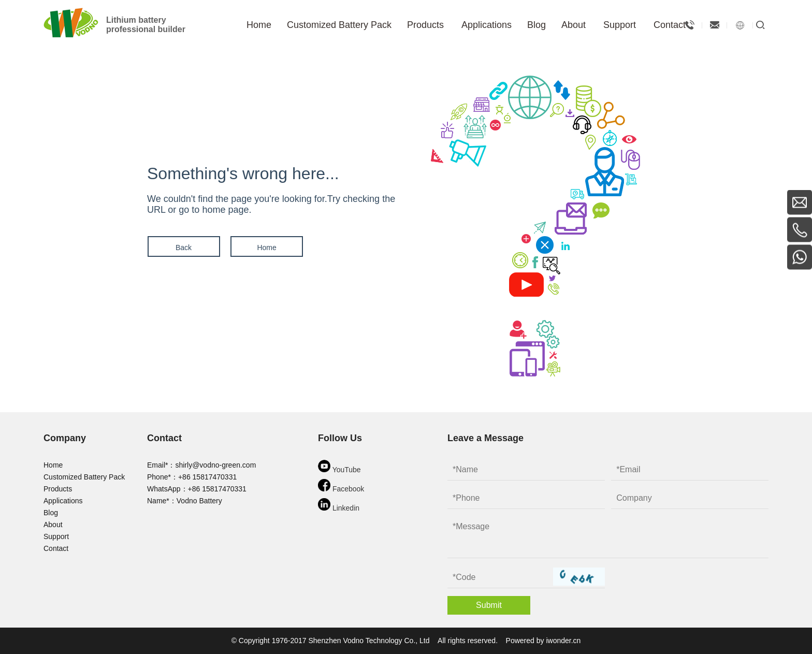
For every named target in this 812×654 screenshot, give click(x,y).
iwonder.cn (563, 641)
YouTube (339, 467)
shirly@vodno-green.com (215, 465)
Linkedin (339, 505)
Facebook (341, 486)
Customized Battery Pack (84, 477)
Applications (63, 501)
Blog (51, 513)
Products (58, 489)
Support (56, 536)
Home (266, 248)
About (53, 525)
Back (183, 248)
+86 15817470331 (207, 477)
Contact (56, 548)
